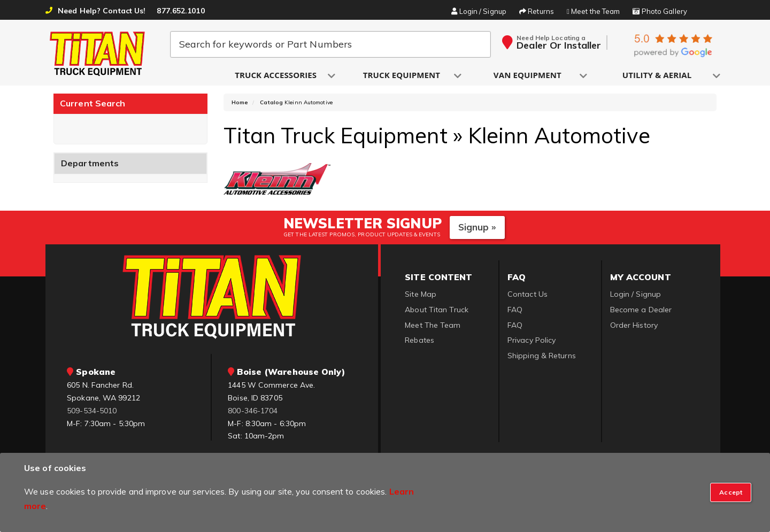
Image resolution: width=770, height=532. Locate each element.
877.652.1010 (180, 11)
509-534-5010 (92, 411)
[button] (276, 76)
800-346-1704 (253, 411)
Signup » (477, 228)
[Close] (731, 492)
